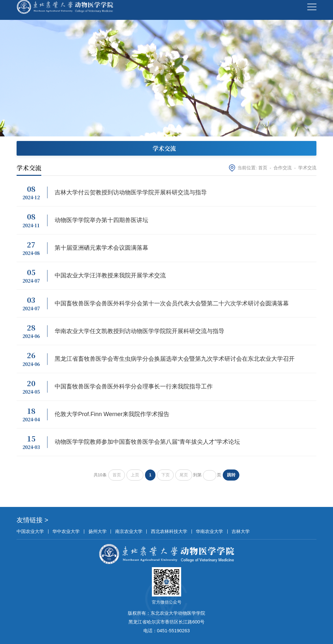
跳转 (231, 475)
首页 (263, 168)
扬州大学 (98, 531)
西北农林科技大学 (169, 531)
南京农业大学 (129, 531)
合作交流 (283, 168)
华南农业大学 (209, 531)
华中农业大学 (66, 531)
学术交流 (307, 168)
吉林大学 (241, 531)
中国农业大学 (30, 531)
